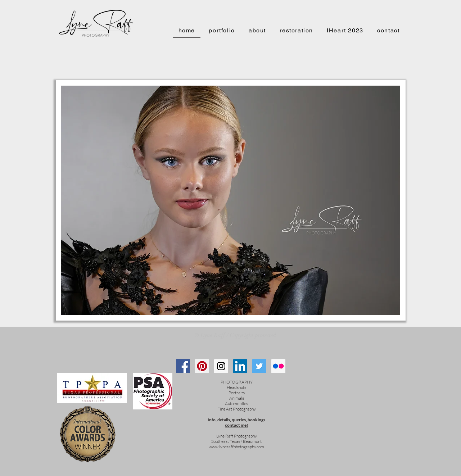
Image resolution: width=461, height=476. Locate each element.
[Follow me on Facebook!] (183, 366)
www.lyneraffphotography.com (236, 447)
